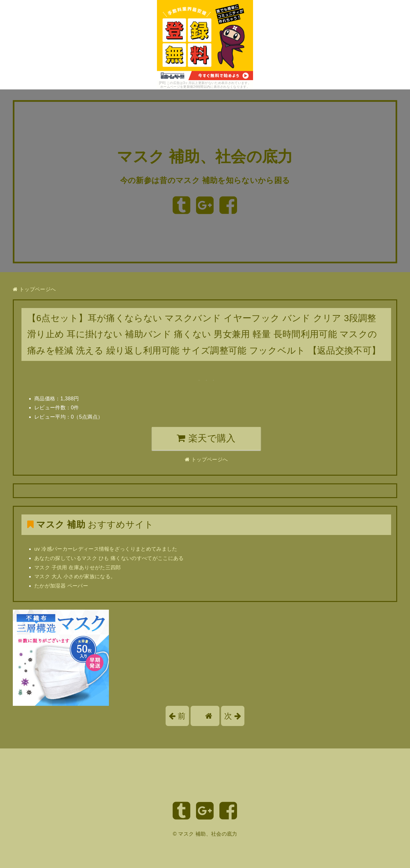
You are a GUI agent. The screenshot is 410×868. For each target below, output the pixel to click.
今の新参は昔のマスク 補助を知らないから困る (205, 180)
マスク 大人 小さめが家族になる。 (75, 576)
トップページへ (34, 289)
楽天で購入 (206, 438)
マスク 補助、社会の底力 (205, 157)
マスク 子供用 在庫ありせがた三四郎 (78, 568)
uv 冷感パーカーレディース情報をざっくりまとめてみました (106, 549)
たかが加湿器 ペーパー (61, 586)
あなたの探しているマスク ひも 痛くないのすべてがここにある (109, 558)
